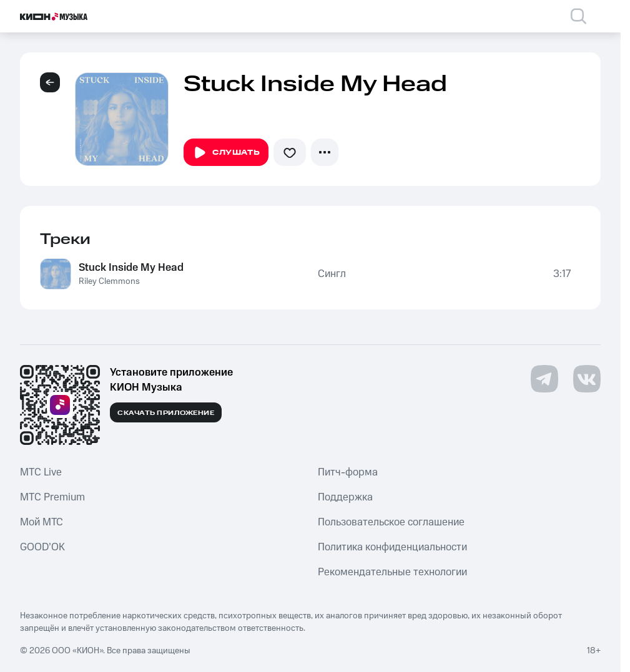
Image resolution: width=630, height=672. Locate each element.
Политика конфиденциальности (392, 547)
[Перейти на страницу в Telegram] (544, 379)
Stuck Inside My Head (131, 268)
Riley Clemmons (109, 281)
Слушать (226, 153)
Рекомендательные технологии (392, 572)
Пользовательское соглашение (391, 522)
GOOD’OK (42, 547)
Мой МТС (42, 522)
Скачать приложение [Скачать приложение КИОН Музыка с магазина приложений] (166, 413)
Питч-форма (348, 472)
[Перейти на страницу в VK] (587, 379)
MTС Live (41, 472)
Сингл (332, 274)
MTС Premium (52, 497)
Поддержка (345, 497)
